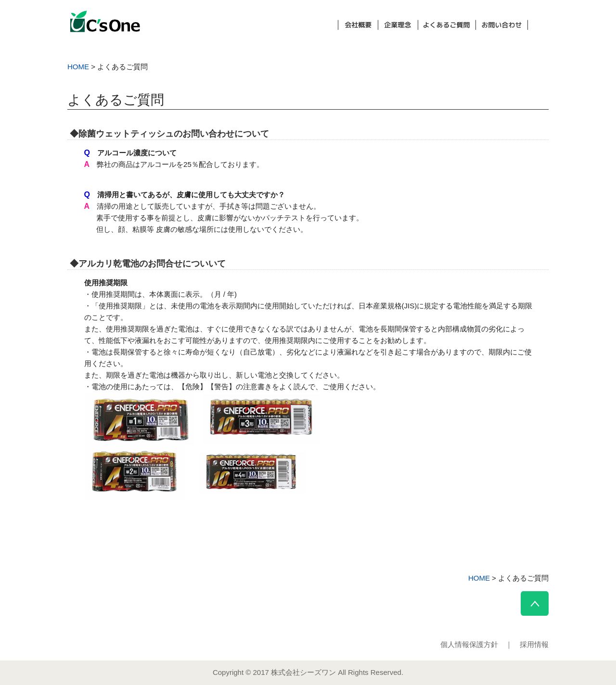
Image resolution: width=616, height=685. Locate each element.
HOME (78, 67)
